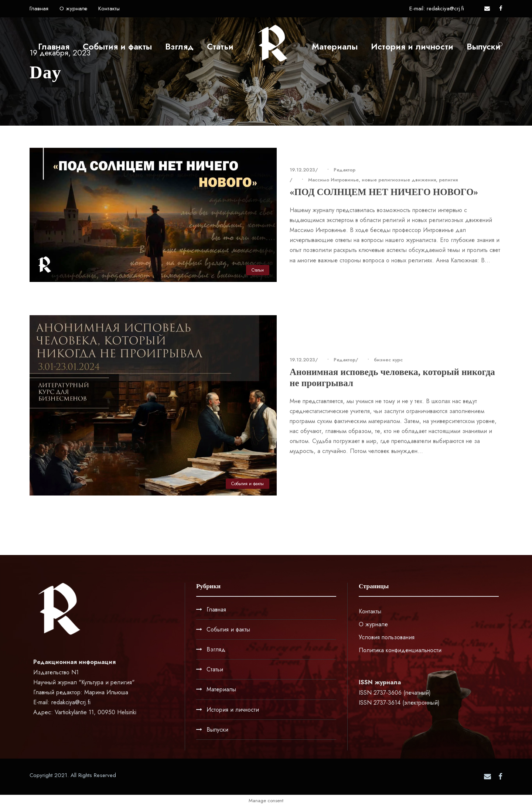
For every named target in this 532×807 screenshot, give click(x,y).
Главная (39, 8)
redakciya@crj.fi (71, 702)
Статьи (220, 47)
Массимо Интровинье (333, 180)
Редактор (345, 170)
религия (448, 180)
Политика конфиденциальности (400, 650)
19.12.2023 (302, 170)
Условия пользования (387, 637)
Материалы (335, 47)
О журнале (73, 8)
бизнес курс (388, 360)
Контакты (109, 8)
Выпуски (484, 47)
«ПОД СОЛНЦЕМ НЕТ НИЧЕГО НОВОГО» (384, 192)
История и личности (412, 47)
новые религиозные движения (399, 180)
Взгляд (179, 47)
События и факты (117, 47)
